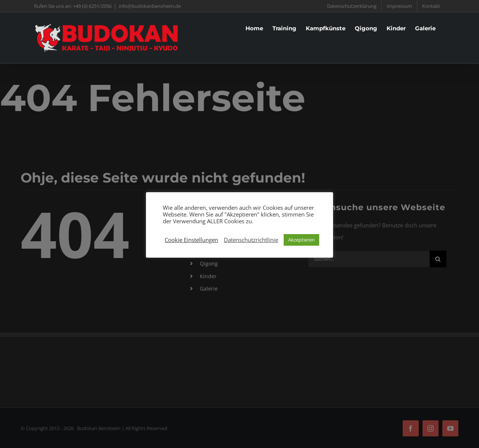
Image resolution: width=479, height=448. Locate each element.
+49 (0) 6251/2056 (92, 6)
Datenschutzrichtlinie (251, 240)
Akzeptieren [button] (301, 240)
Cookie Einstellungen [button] (191, 240)
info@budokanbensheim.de (150, 6)
